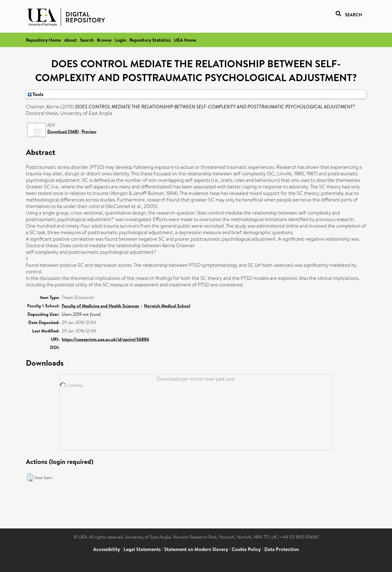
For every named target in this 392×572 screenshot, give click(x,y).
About (71, 40)
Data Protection (282, 549)
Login (120, 40)
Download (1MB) (63, 131)
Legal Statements (142, 549)
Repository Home (43, 40)
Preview (89, 131)
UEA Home (185, 40)
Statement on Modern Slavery (196, 549)
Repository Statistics (150, 40)
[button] (30, 478)
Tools (36, 94)
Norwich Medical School (167, 306)
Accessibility (107, 549)
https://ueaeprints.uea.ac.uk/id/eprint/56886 (105, 339)
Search (87, 40)
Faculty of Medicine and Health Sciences (100, 306)
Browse (104, 40)
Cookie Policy (246, 549)
